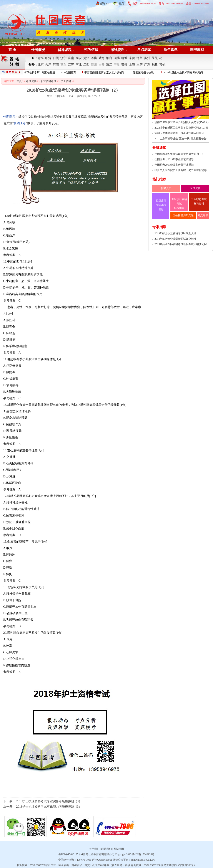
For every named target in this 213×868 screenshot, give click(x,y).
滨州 (147, 58)
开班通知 (159, 148)
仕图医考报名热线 (143, 73)
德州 (140, 58)
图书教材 (197, 50)
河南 (56, 65)
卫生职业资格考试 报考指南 (179, 204)
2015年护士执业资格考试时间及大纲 (175, 233)
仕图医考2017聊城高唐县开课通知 (174, 165)
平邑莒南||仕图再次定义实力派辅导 (104, 73)
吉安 (102, 65)
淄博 (117, 58)
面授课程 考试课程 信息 (161, 205)
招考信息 (91, 50)
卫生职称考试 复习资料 (199, 201)
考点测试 (144, 50)
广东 (147, 65)
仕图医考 (60, 96)
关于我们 (94, 849)
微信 (119, 3)
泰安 (79, 58)
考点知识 (203, 215)
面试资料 (195, 188)
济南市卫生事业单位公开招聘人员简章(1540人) (181, 122)
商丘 (63, 65)
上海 (132, 65)
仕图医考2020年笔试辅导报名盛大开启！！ (179, 154)
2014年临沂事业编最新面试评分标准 (175, 239)
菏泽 (86, 58)
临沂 (48, 58)
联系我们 (106, 849)
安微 (124, 65)
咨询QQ (104, 3)
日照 (56, 58)
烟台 (109, 58)
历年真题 (171, 50)
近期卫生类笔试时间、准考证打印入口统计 (179, 133)
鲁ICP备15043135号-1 (71, 854)
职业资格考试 (48, 81)
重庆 (140, 65)
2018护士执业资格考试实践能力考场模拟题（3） (49, 807)
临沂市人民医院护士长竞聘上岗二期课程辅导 (181, 170)
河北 (79, 65)
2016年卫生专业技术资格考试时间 (183, 73)
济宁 (63, 58)
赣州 (94, 65)
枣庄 (162, 58)
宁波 (117, 65)
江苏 (71, 65)
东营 (132, 58)
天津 (48, 65)
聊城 (124, 58)
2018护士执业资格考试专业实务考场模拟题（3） (49, 801)
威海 (102, 58)
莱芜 (155, 58)
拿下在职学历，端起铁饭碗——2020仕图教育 (50, 73)
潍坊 (94, 58)
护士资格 (66, 81)
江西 (86, 65)
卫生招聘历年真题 (183, 215)
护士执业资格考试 (47, 117)
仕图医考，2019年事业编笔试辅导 (174, 159)
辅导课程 (65, 50)
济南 (71, 58)
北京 (41, 65)
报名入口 (166, 188)
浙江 (109, 65)
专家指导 (159, 227)
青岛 (41, 58)
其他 (162, 65)
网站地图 (119, 849)
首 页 (12, 50)
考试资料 (118, 50)
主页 (19, 81)
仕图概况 (38, 50)
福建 (155, 65)
